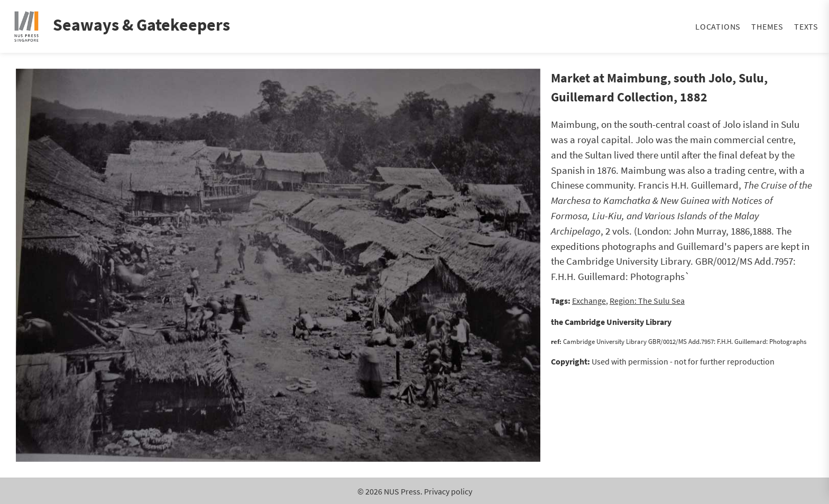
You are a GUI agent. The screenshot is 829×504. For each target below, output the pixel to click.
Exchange (589, 301)
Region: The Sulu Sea (647, 301)
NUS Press (402, 491)
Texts (806, 26)
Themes (767, 26)
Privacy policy (448, 491)
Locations (718, 26)
